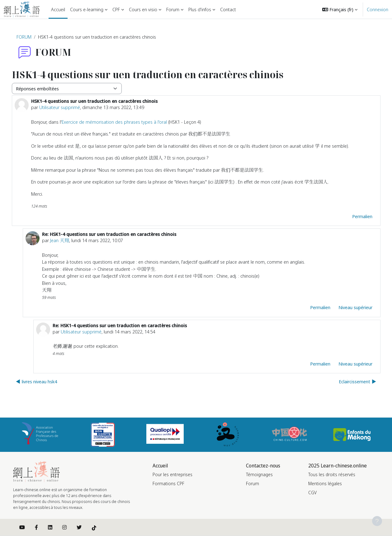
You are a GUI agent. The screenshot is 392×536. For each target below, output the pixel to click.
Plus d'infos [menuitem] (200, 9)
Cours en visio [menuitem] (143, 9)
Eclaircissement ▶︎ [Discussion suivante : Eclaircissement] (357, 381)
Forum (253, 483)
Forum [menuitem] (173, 9)
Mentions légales (325, 483)
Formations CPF (168, 483)
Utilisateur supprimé (60, 107)
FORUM (24, 37)
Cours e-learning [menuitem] (87, 9)
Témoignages (259, 474)
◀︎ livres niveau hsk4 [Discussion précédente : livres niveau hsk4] (36, 381)
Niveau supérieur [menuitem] (355, 307)
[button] (340, 9)
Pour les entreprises (172, 474)
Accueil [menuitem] (58, 9)
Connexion (378, 9)
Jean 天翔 (60, 240)
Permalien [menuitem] (362, 216)
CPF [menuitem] (116, 9)
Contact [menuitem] (228, 9)
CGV (312, 493)
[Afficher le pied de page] (377, 521)
